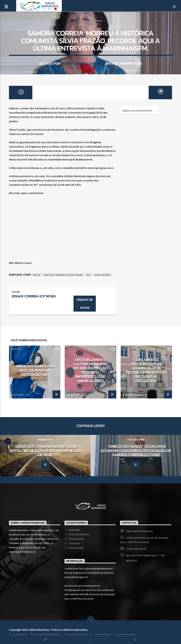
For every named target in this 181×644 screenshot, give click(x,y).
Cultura (71, 349)
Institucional (76, 539)
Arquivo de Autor (85, 304)
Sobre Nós (74, 530)
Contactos (75, 543)
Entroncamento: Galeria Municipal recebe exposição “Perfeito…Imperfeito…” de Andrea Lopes (91, 370)
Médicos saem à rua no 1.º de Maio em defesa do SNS (36, 370)
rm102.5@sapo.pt (136, 549)
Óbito (83, 24)
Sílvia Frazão (102, 275)
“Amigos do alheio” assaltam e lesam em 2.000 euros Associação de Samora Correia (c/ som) (136, 451)
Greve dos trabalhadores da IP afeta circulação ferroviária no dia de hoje (45, 451)
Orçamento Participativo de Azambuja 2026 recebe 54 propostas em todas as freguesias (146, 370)
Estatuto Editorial (79, 534)
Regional (95, 24)
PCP (89, 275)
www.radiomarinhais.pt (139, 531)
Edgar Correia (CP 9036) (83, 63)
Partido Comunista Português (63, 275)
